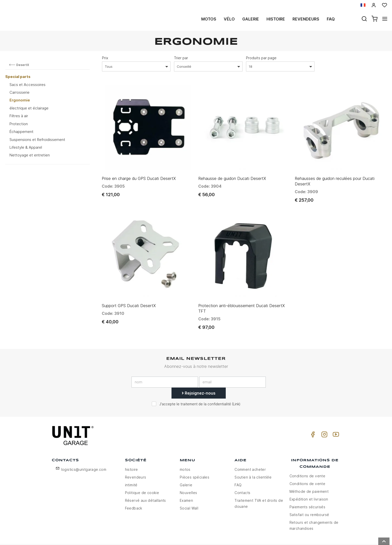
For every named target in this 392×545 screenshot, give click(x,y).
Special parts (18, 77)
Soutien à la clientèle (253, 458)
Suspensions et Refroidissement (37, 140)
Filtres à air (19, 116)
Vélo (229, 19)
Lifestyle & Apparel (26, 147)
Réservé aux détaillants (145, 481)
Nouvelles (188, 473)
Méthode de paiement (309, 472)
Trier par (181, 58)
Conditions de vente (307, 457)
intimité (131, 466)
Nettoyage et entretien (30, 155)
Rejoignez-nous (199, 374)
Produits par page (261, 58)
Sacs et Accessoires (27, 85)
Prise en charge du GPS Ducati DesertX (139, 169)
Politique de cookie (142, 473)
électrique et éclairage (29, 108)
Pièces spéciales (194, 458)
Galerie (251, 19)
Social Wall (189, 489)
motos (209, 19)
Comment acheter (250, 450)
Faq (331, 19)
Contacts (242, 473)
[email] (232, 363)
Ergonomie (20, 100)
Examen (186, 481)
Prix (105, 58)
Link (236, 385)
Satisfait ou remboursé (309, 495)
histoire (276, 19)
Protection (19, 124)
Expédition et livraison (309, 480)
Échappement (21, 132)
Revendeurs (306, 19)
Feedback (134, 489)
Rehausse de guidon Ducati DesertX (232, 169)
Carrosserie (19, 92)
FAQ (238, 466)
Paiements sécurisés (307, 488)
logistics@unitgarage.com (84, 450)
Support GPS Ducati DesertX (129, 287)
